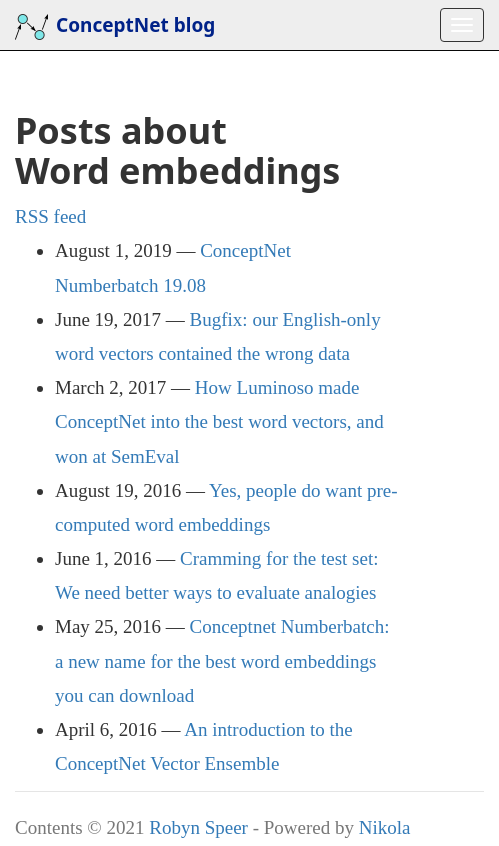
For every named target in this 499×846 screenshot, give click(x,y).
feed (50, 216)
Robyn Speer (198, 827)
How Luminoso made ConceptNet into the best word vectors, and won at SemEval (219, 421)
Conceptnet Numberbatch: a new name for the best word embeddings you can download (222, 660)
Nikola (385, 827)
